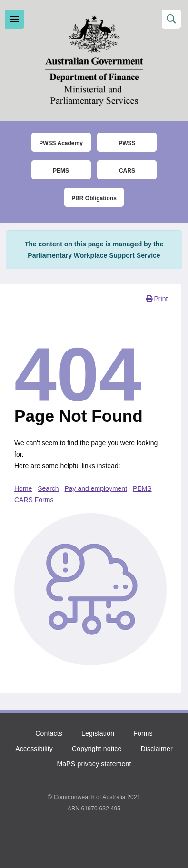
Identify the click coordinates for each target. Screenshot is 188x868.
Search (48, 488)
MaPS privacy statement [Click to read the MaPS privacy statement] (94, 764)
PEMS (142, 488)
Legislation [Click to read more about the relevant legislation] (98, 733)
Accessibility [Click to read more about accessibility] (34, 749)
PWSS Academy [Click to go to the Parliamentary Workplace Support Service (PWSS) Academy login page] (61, 143)
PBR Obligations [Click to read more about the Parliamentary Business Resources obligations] (94, 198)
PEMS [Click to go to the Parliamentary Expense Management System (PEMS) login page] (61, 171)
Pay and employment (96, 488)
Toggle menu (14, 19)
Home (23, 488)
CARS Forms (34, 500)
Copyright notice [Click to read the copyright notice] (97, 749)
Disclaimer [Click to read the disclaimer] (156, 749)
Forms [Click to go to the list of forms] (143, 733)
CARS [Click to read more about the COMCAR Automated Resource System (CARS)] (127, 171)
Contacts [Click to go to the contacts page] (49, 733)
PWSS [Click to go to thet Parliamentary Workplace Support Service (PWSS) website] (127, 143)
